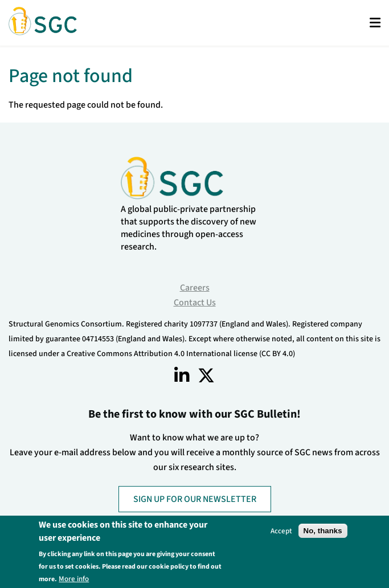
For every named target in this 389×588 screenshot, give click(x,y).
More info (74, 579)
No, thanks (323, 531)
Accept (281, 531)
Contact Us (195, 303)
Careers (195, 288)
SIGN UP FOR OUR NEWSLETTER (195, 499)
